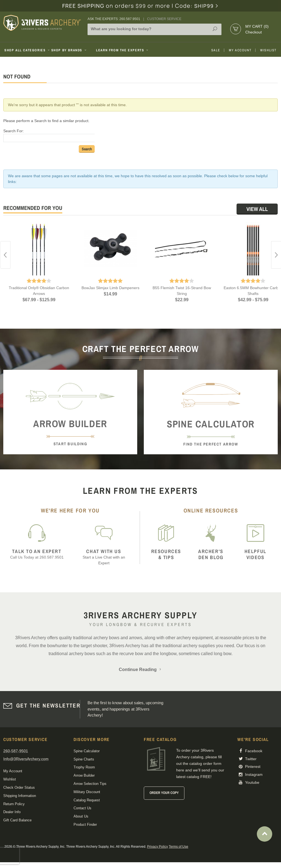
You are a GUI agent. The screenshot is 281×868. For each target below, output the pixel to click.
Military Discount (87, 792)
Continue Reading (140, 670)
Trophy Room (84, 767)
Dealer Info (12, 812)
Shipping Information (20, 796)
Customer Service (164, 19)
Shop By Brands (69, 50)
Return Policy (14, 804)
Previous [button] (5, 255)
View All (257, 209)
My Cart (257, 26)
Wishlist (268, 50)
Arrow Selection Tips (90, 784)
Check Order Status (19, 787)
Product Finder (85, 825)
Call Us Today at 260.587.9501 (37, 554)
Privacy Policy (158, 847)
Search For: (14, 131)
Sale (216, 50)
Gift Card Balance (17, 820)
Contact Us (82, 808)
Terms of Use (179, 847)
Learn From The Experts (123, 50)
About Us (81, 816)
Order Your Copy (164, 793)
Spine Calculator (87, 751)
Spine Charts (84, 759)
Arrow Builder (84, 775)
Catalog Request (87, 800)
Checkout (254, 32)
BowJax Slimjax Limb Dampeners (110, 288)
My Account (240, 50)
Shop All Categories (26, 50)
